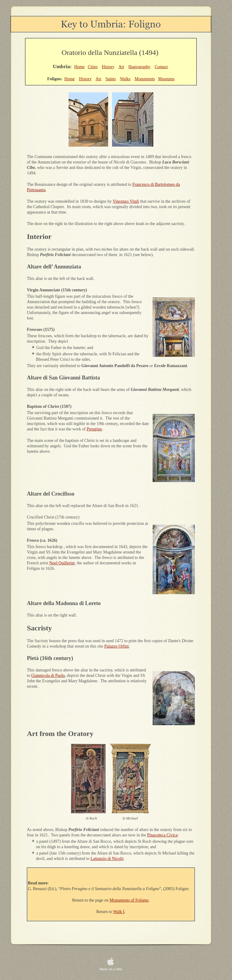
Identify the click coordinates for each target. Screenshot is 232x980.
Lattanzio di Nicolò (107, 859)
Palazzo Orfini (116, 646)
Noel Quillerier (62, 563)
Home (79, 67)
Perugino (94, 429)
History (108, 67)
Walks (125, 79)
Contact (161, 67)
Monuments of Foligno (129, 900)
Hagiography (139, 67)
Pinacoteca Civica (162, 835)
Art (121, 67)
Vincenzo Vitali (126, 201)
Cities (93, 67)
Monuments (145, 79)
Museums (166, 79)
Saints (111, 79)
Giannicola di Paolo (48, 676)
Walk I (119, 912)
